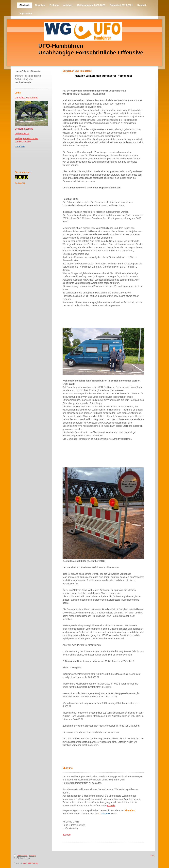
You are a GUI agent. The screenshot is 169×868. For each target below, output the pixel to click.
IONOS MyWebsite (30, 863)
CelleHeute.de (22, 134)
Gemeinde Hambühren (26, 98)
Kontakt (111, 806)
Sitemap (32, 856)
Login (153, 855)
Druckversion (21, 856)
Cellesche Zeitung (24, 129)
